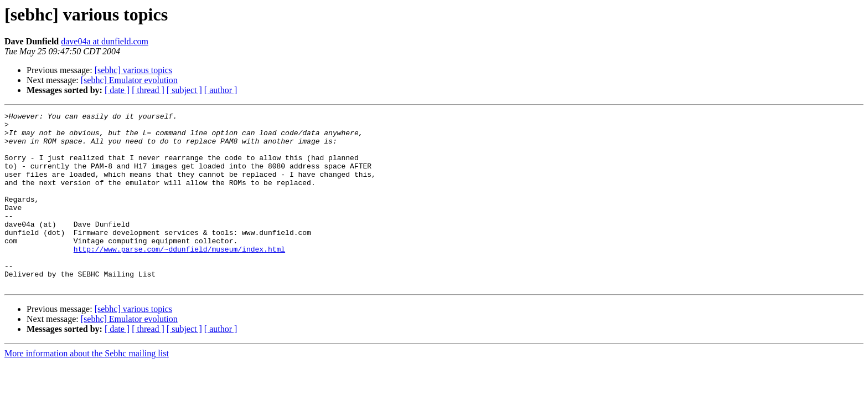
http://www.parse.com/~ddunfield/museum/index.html (179, 277)
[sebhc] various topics (133, 70)
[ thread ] (148, 90)
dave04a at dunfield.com (105, 41)
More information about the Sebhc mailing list (87, 388)
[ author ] (221, 90)
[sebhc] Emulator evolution (129, 80)
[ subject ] (184, 90)
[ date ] (117, 90)
